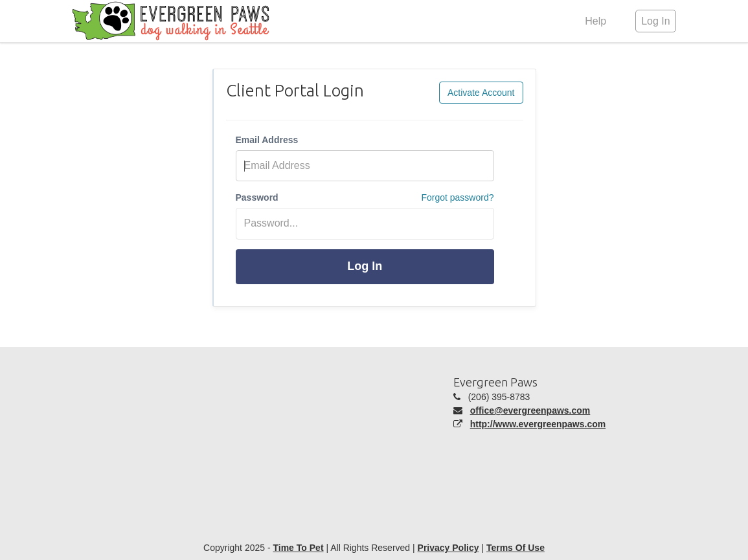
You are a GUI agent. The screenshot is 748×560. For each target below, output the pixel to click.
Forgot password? (457, 197)
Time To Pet (298, 548)
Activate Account (481, 93)
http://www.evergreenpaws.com (538, 424)
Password (257, 197)
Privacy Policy (448, 548)
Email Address (267, 140)
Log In (365, 266)
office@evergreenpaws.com (530, 410)
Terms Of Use (516, 548)
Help (595, 21)
